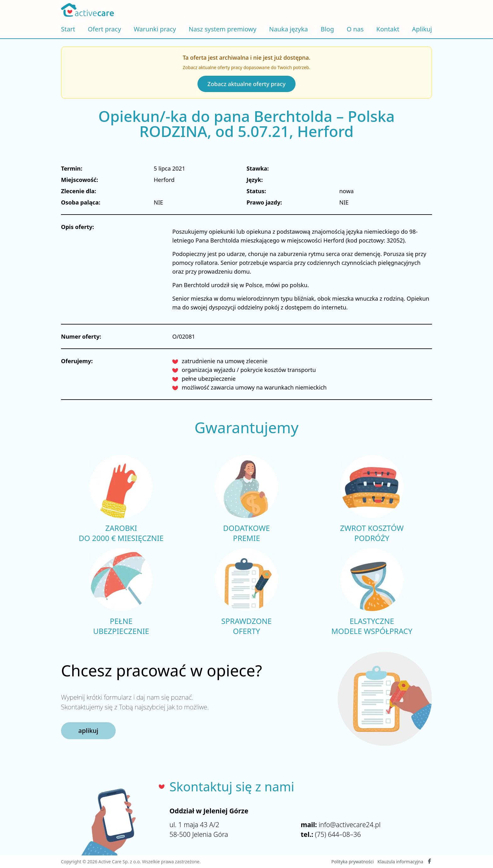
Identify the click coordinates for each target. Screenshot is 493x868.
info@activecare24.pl (349, 825)
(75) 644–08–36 (338, 834)
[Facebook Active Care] (429, 862)
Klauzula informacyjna (400, 862)
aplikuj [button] (88, 731)
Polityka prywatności (353, 862)
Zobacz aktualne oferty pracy (246, 84)
